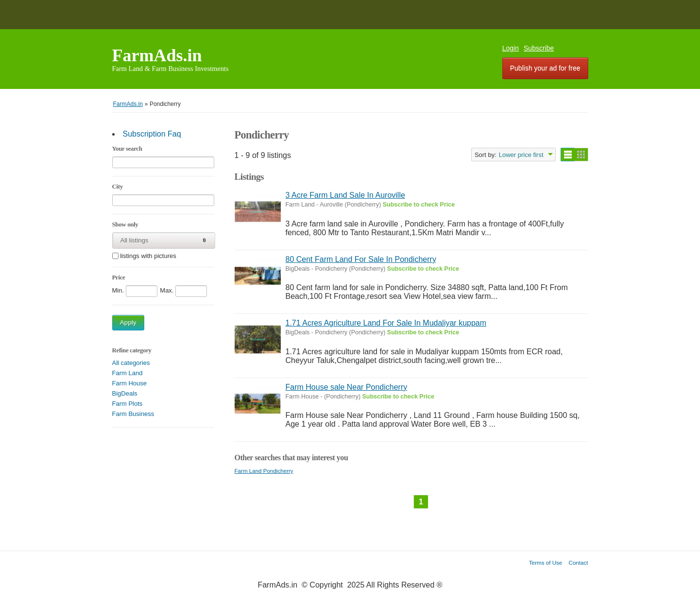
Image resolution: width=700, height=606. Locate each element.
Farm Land (128, 373)
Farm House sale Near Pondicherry (347, 387)
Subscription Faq (152, 134)
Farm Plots (128, 404)
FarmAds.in (157, 55)
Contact (579, 563)
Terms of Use (546, 563)
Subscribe (539, 48)
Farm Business (133, 414)
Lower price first (521, 155)
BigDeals (125, 393)
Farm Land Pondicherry (264, 471)
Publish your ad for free (545, 68)
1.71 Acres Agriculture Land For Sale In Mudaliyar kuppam (386, 323)
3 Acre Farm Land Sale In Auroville (345, 195)
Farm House (130, 383)
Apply (128, 322)
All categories (131, 363)
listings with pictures (148, 256)
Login (511, 48)
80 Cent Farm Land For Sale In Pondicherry (361, 259)
